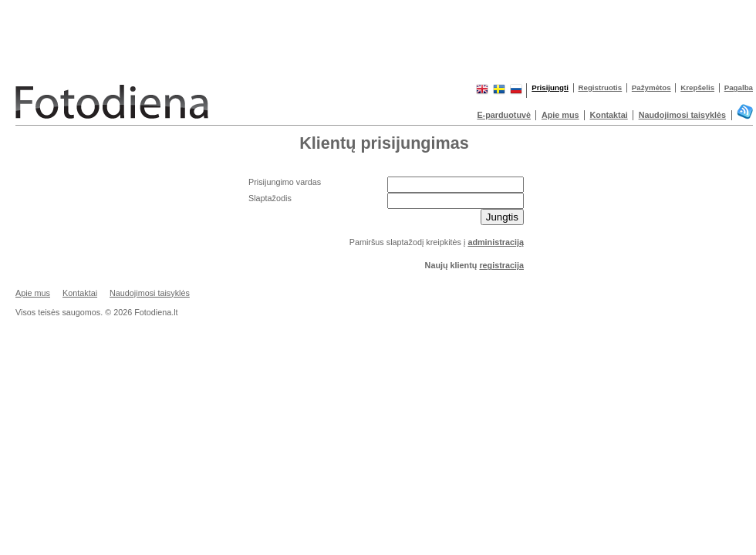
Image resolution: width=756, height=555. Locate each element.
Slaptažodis (270, 198)
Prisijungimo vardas (285, 182)
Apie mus (560, 115)
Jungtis (502, 217)
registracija (501, 265)
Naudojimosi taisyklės (682, 115)
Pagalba (739, 87)
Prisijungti (550, 87)
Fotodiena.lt (154, 99)
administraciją (496, 242)
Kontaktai (609, 115)
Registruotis (601, 87)
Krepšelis (697, 87)
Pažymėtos (651, 87)
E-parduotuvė (504, 115)
